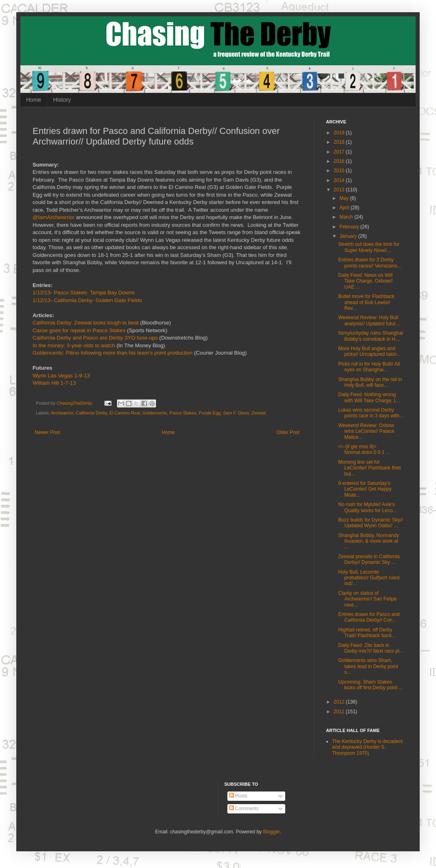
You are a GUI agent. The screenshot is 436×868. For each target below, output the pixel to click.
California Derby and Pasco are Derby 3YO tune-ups (95, 338)
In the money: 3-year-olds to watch (74, 345)
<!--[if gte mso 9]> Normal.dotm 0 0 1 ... (364, 449)
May (345, 198)
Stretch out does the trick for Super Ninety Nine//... (369, 247)
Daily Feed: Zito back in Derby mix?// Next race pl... (371, 648)
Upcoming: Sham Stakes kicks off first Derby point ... (371, 685)
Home (34, 100)
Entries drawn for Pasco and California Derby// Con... (369, 617)
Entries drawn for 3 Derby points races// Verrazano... (370, 263)
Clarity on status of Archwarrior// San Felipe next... (368, 599)
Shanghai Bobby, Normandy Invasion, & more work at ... (369, 541)
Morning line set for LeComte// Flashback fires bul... (370, 468)
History (62, 100)
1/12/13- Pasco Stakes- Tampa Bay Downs (84, 293)
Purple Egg (210, 413)
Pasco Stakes (183, 413)
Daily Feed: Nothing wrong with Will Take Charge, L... (370, 397)
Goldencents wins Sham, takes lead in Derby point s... (368, 666)
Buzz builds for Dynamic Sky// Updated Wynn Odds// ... (371, 523)
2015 (340, 171)
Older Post (288, 432)
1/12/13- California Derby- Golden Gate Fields (87, 300)
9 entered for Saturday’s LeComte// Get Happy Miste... (365, 489)
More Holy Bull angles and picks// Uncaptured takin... (369, 351)
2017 (340, 152)
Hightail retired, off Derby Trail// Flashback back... (367, 633)
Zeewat (259, 413)
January (349, 236)
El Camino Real (124, 413)
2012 (340, 702)
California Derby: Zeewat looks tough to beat (86, 323)
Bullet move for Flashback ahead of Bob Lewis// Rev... (366, 302)
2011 (340, 712)
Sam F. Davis (236, 413)
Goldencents (155, 413)
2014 (340, 180)
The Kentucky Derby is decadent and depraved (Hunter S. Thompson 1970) (367, 747)
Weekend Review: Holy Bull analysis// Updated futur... (369, 320)
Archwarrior (62, 413)
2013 (340, 190)
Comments (244, 809)
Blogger (271, 832)
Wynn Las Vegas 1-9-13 (61, 376)
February (350, 227)
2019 (340, 133)
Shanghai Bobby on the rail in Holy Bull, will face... (370, 382)
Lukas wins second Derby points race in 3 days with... (371, 413)
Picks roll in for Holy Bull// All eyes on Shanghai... (369, 367)
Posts (238, 796)
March (347, 217)
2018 (340, 142)
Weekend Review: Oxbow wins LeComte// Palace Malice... (366, 431)
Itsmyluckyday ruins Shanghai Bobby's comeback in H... (371, 336)
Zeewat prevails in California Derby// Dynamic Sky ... (369, 559)
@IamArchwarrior (54, 217)
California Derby (91, 413)
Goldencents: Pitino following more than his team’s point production (113, 353)
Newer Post (47, 432)
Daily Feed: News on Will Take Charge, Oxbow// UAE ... (366, 281)
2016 (340, 161)
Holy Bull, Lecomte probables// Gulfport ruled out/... (369, 578)
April (345, 208)
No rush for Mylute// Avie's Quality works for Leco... (368, 507)
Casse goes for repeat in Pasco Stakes (79, 330)
